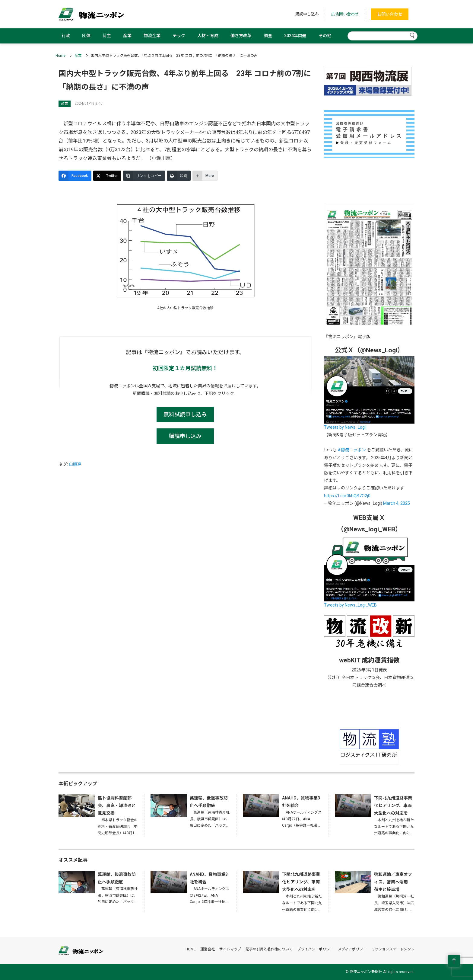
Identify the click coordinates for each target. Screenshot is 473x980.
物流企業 (152, 36)
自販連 (75, 464)
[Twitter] (107, 176)
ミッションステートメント (393, 949)
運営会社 (208, 949)
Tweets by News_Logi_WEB (350, 605)
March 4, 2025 (397, 503)
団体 (86, 36)
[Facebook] (75, 176)
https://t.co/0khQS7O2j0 (347, 496)
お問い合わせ (390, 14)
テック (179, 36)
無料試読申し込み (185, 414)
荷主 (107, 36)
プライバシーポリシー (315, 949)
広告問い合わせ (345, 14)
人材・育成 (208, 36)
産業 (127, 36)
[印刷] (179, 176)
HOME (191, 949)
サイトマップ (230, 949)
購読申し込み (307, 14)
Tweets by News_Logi (345, 427)
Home (60, 56)
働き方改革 (241, 36)
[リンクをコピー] (144, 176)
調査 (268, 36)
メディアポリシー (352, 949)
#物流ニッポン (352, 450)
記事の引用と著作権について (269, 949)
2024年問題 (295, 36)
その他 (325, 36)
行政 (66, 36)
